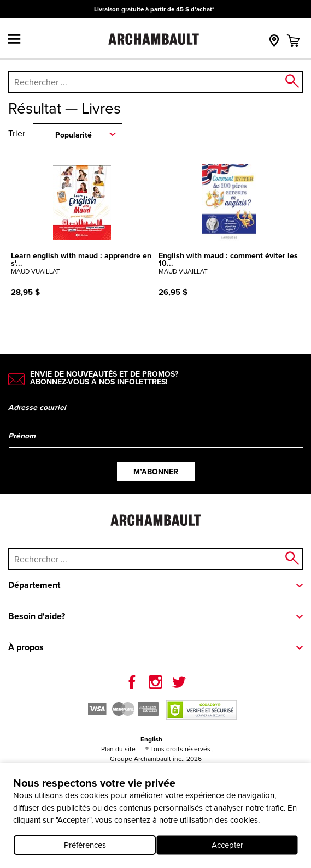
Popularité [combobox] (74, 135)
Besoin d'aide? (37, 616)
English (151, 739)
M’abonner (156, 472)
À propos (26, 647)
